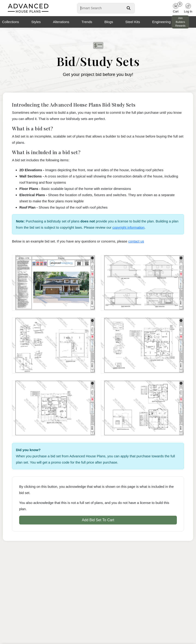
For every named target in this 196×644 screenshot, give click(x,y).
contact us (136, 241)
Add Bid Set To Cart (98, 520)
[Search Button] (129, 8)
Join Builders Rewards (180, 22)
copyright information (128, 227)
